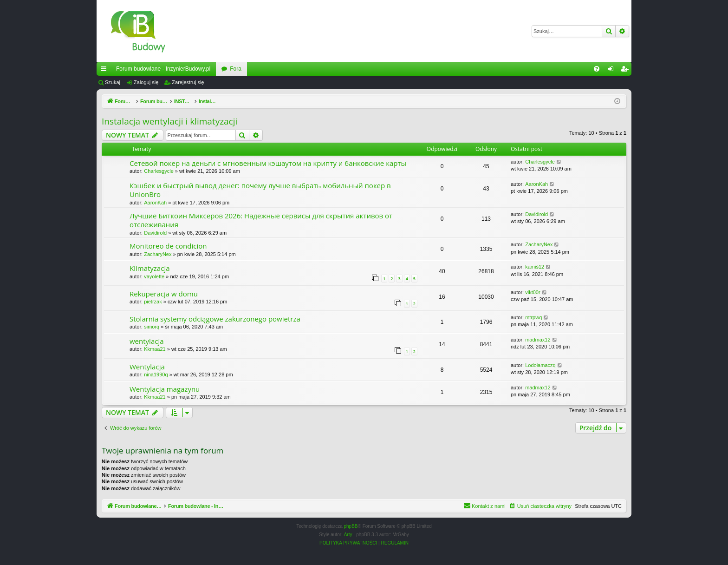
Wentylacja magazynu (165, 389)
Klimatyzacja (150, 268)
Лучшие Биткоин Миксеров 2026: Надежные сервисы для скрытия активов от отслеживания (261, 220)
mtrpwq (533, 317)
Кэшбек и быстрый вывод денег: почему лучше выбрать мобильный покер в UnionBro (260, 190)
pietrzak (153, 302)
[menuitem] (597, 69)
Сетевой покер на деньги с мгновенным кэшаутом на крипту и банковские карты (268, 163)
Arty (348, 535)
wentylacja (147, 341)
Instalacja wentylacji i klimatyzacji (169, 121)
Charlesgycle (159, 171)
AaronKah (155, 203)
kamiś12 (535, 267)
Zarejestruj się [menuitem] (626, 71)
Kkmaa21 (155, 349)
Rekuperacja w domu (164, 294)
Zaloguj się (146, 82)
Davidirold (155, 233)
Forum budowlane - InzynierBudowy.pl (163, 69)
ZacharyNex (158, 254)
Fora (236, 69)
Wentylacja (147, 367)
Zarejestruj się (188, 82)
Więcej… (105, 71)
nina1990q (156, 374)
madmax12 (538, 340)
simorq (152, 327)
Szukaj (113, 82)
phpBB (351, 526)
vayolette (154, 276)
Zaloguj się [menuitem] (613, 71)
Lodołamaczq (540, 365)
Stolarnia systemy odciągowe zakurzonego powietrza (215, 319)
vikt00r (533, 292)
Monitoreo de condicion (168, 246)
